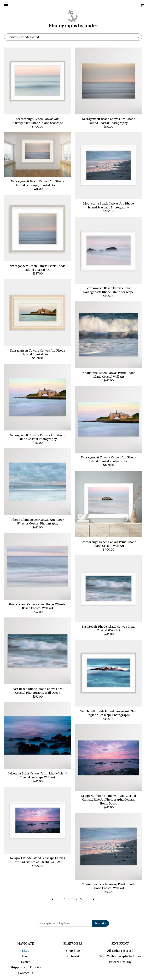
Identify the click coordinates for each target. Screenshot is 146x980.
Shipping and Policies (26, 967)
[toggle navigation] (6, 4)
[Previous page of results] (53, 899)
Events (26, 962)
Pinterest (73, 956)
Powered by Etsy (120, 962)
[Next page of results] (94, 899)
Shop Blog (73, 951)
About (26, 956)
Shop (26, 951)
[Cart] (142, 5)
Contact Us (26, 973)
